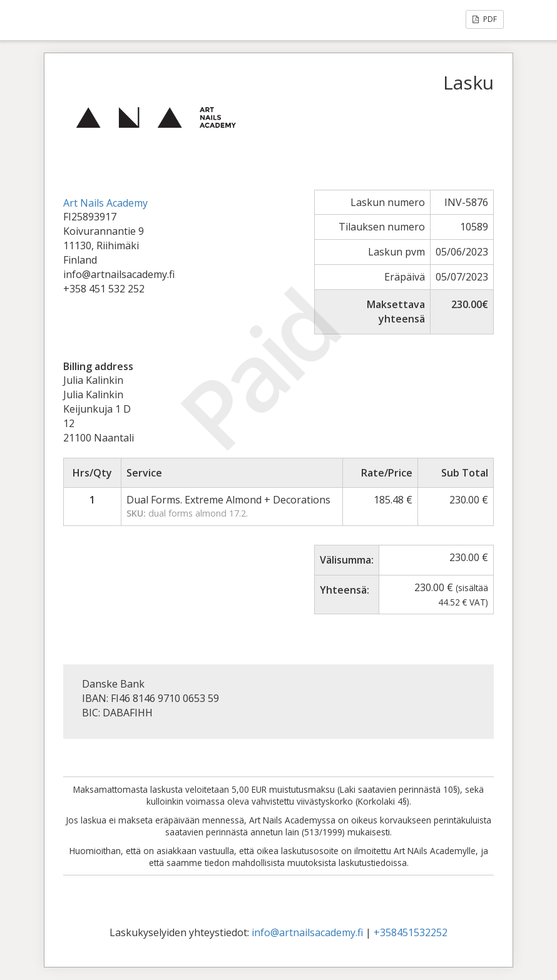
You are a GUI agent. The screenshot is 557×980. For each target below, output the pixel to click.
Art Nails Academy (105, 203)
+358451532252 (411, 932)
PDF (485, 19)
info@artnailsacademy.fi (307, 932)
